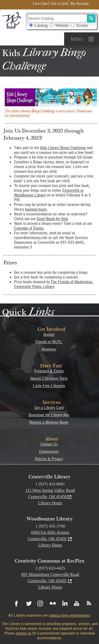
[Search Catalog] (57, 18)
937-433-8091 (72, 242)
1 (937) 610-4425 (50, 568)
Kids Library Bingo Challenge (63, 148)
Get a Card (59, 4)
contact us (23, 633)
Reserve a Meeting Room (49, 422)
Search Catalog (61, 21)
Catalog (41, 25)
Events (82, 25)
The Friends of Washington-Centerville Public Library (54, 284)
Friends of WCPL (49, 342)
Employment (49, 452)
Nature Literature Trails (49, 378)
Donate (49, 334)
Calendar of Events (29, 228)
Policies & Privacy (49, 459)
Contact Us (49, 444)
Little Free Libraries (49, 386)
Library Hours (50, 503)
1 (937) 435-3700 (50, 526)
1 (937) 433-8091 (50, 484)
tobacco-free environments (69, 615)
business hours (36, 209)
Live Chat (40, 4)
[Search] (91, 18)
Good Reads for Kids (52, 219)
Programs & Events (49, 371)
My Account (79, 4)
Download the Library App (49, 415)
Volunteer (49, 349)
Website (62, 25)
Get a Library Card (49, 408)
